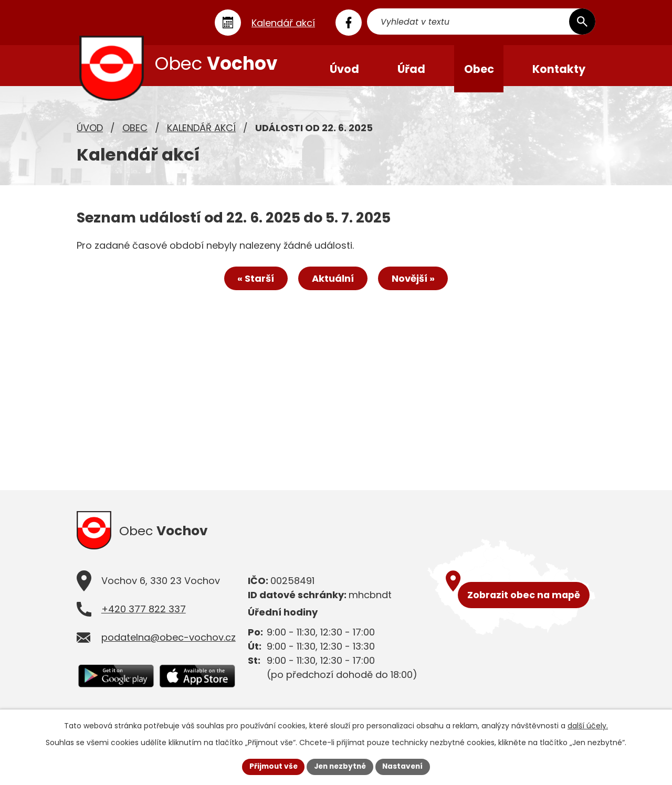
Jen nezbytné (340, 766)
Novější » (416, 286)
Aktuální (333, 286)
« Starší (253, 286)
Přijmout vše (271, 766)
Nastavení (405, 766)
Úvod (90, 134)
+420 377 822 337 (144, 617)
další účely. (588, 725)
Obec (135, 134)
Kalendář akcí (201, 134)
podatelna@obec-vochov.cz (169, 646)
